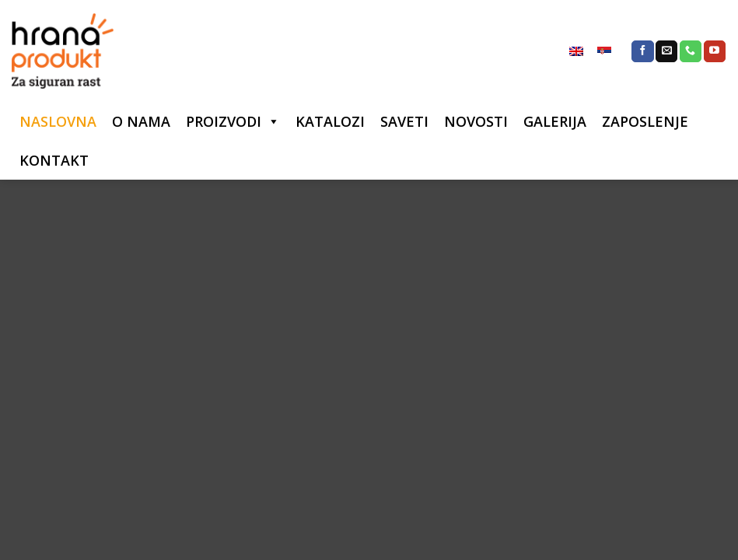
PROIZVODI (224, 121)
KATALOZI (330, 121)
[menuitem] (576, 51)
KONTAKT (54, 160)
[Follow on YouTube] (715, 51)
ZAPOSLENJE (645, 121)
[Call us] (691, 51)
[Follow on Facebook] (642, 51)
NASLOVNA (58, 121)
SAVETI (404, 121)
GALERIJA (555, 121)
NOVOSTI (476, 121)
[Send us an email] (666, 51)
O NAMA (141, 121)
